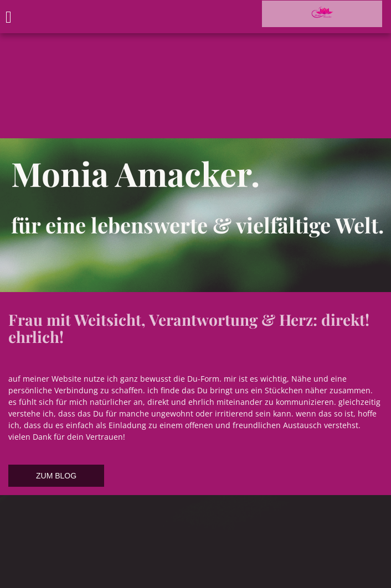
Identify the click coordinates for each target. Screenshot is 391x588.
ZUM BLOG (56, 476)
